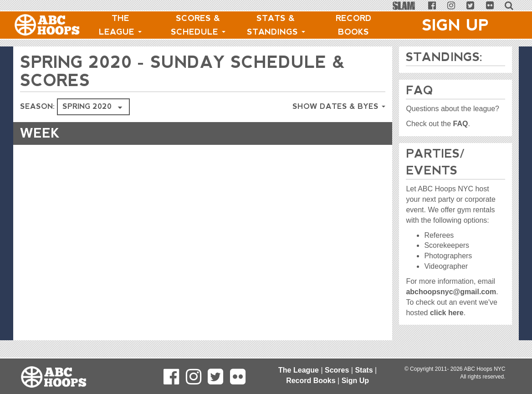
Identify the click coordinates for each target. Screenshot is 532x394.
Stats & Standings (276, 25)
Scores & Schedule (198, 25)
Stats (364, 370)
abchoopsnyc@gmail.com (451, 292)
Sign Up (455, 25)
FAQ (461, 124)
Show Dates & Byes (339, 106)
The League (120, 25)
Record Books (354, 25)
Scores (337, 370)
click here (447, 313)
